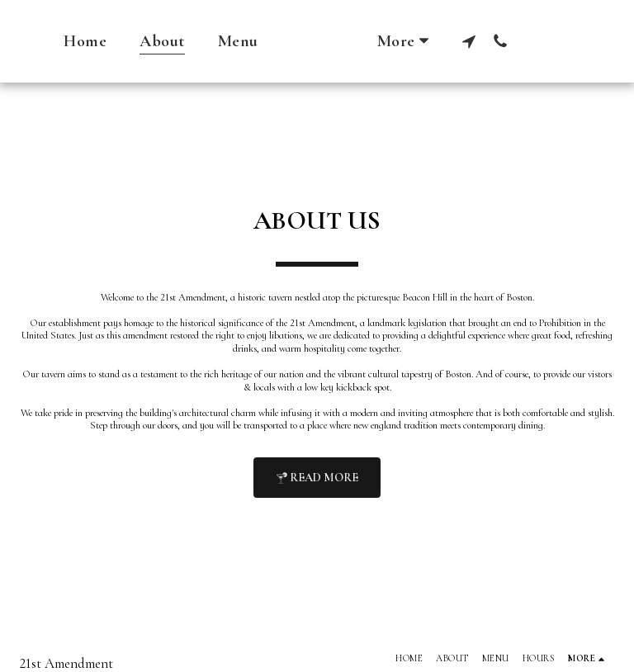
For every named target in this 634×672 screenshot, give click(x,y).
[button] (502, 41)
